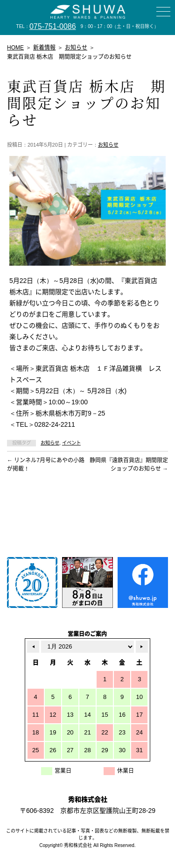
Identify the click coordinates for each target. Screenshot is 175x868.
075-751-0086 (53, 26)
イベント (71, 443)
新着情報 (44, 48)
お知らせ (108, 145)
